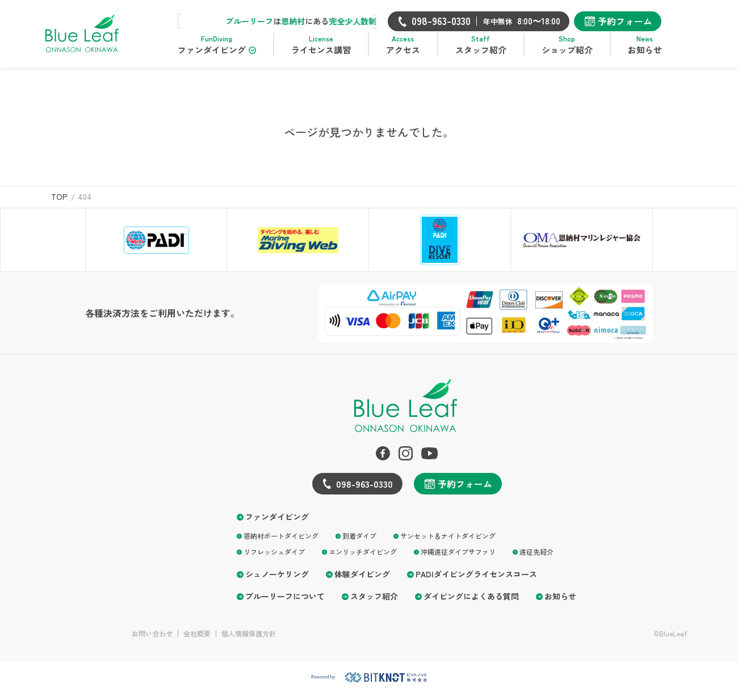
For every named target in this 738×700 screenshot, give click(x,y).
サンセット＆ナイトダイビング (448, 542)
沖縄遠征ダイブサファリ (458, 558)
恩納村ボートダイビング (281, 542)
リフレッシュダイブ (274, 558)
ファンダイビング (277, 524)
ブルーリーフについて (285, 603)
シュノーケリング (277, 581)
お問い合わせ (152, 640)
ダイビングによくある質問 (471, 603)
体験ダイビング (362, 581)
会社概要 (197, 640)
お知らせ (560, 603)
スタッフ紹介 (374, 603)
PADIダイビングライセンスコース (476, 581)
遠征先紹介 (536, 558)
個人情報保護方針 (249, 640)
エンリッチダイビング (363, 558)
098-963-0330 (364, 491)
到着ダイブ (359, 542)
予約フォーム (640, 21)
